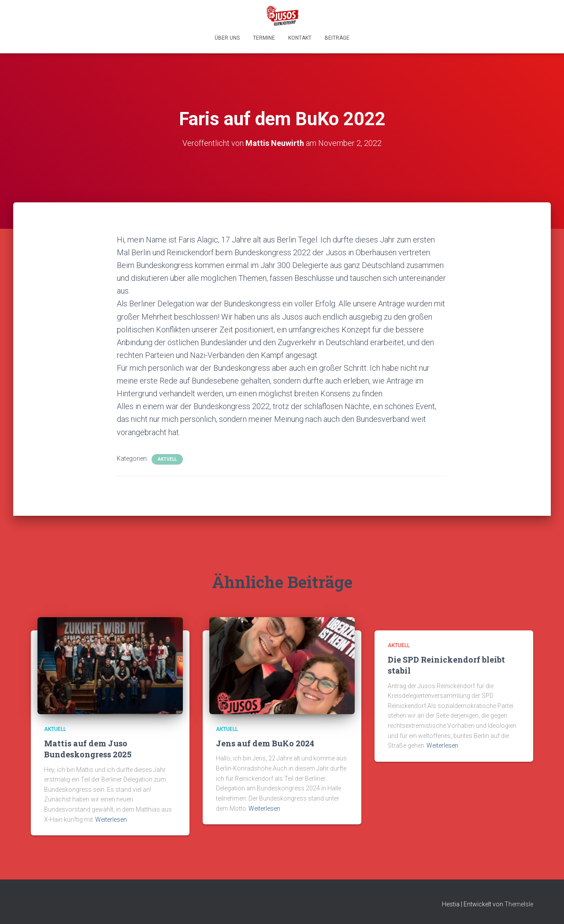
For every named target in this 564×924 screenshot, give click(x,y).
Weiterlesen (111, 820)
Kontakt (300, 38)
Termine (264, 38)
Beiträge (337, 38)
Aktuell (167, 459)
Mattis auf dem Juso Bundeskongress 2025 (88, 749)
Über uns (227, 38)
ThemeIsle (519, 904)
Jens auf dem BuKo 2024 (265, 743)
